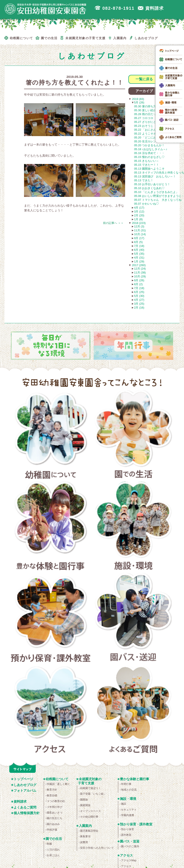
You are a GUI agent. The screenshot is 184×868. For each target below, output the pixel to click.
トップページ (23, 779)
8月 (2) (138, 284)
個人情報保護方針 (27, 813)
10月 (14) (140, 234)
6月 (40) (139, 250)
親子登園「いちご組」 (93, 794)
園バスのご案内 (130, 846)
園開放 (84, 800)
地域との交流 (129, 790)
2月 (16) (139, 308)
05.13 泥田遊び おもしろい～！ (155, 176)
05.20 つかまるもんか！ (149, 145)
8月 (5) (138, 242)
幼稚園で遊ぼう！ (90, 788)
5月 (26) (139, 102)
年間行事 (126, 784)
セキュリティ (129, 810)
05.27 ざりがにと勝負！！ (151, 122)
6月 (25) (139, 292)
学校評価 (52, 830)
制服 (49, 844)
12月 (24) (140, 269)
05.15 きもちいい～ (146, 161)
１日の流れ (53, 850)
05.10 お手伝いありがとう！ (152, 184)
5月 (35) (139, 254)
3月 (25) (139, 304)
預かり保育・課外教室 (51, 619)
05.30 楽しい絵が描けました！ (153, 110)
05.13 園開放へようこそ (149, 169)
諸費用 (84, 842)
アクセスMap (129, 860)
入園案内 (85, 826)
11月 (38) (140, 272)
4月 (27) (139, 300)
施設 (124, 804)
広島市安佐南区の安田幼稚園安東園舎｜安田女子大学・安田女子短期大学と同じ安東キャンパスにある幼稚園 (46, 9)
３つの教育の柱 (56, 801)
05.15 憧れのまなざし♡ (149, 157)
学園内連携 (128, 815)
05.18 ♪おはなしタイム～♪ (151, 149)
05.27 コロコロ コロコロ (152, 118)
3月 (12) (139, 211)
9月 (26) (139, 280)
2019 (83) (138, 99)
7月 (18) (139, 246)
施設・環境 (134, 527)
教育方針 (52, 790)
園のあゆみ (53, 824)
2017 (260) (138, 265)
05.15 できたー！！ (146, 165)
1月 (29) (139, 261)
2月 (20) (139, 215)
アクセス (51, 710)
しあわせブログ (25, 785)
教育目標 (52, 796)
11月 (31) (140, 230)
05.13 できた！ (144, 180)
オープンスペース (90, 811)
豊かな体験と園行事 (51, 527)
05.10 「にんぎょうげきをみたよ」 (156, 192)
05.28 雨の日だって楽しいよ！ (153, 114)
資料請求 (20, 801)
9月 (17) (139, 238)
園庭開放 (85, 805)
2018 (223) (138, 223)
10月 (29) (140, 276)
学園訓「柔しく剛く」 (60, 784)
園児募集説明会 (89, 831)
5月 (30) (139, 296)
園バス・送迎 (134, 619)
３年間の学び (55, 807)
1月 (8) (138, 219)
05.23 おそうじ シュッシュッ (153, 126)
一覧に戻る (144, 79)
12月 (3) (139, 226)
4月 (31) (139, 258)
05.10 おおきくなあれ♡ (149, 188)
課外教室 (126, 835)
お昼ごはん (53, 855)
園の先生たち (55, 818)
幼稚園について (51, 436)
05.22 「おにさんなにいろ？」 (153, 130)
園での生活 (134, 436)
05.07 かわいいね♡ (146, 204)
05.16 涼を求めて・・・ (149, 153)
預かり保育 (128, 829)
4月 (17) (139, 208)
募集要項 (85, 836)
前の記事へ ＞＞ (113, 223)
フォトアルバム (25, 790)
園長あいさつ (55, 813)
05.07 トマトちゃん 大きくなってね (158, 200)
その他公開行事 (89, 817)
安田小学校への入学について (97, 848)
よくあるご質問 (134, 710)
